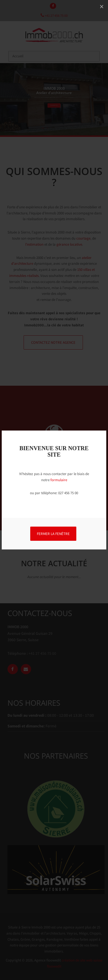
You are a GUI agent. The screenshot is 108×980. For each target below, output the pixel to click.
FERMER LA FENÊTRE (53, 534)
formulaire (59, 480)
